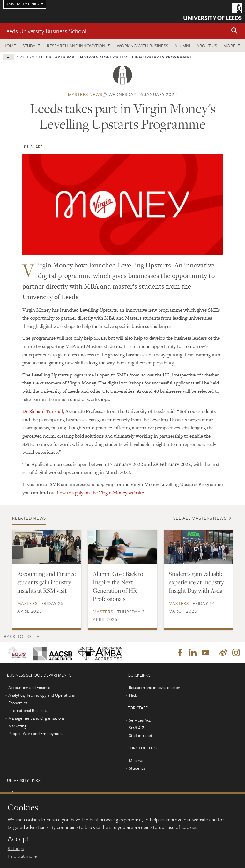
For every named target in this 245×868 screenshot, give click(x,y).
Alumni (182, 46)
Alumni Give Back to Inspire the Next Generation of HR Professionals (118, 586)
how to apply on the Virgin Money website (100, 493)
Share (36, 147)
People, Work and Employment (36, 733)
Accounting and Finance (29, 687)
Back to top (19, 636)
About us (207, 46)
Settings (16, 848)
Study (29, 46)
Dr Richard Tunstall (43, 411)
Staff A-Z (137, 728)
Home (10, 46)
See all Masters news (200, 518)
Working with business (142, 46)
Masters (25, 57)
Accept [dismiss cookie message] (18, 839)
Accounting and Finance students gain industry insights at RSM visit (47, 582)
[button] (234, 31)
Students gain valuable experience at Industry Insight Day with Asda (196, 582)
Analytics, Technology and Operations (41, 695)
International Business (28, 710)
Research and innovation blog (155, 687)
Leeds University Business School (45, 31)
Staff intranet (141, 735)
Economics (18, 703)
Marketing (17, 726)
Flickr (134, 695)
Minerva (136, 760)
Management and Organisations (36, 718)
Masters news (85, 94)
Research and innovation (76, 46)
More (229, 46)
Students (137, 768)
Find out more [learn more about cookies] (22, 856)
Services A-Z (140, 720)
